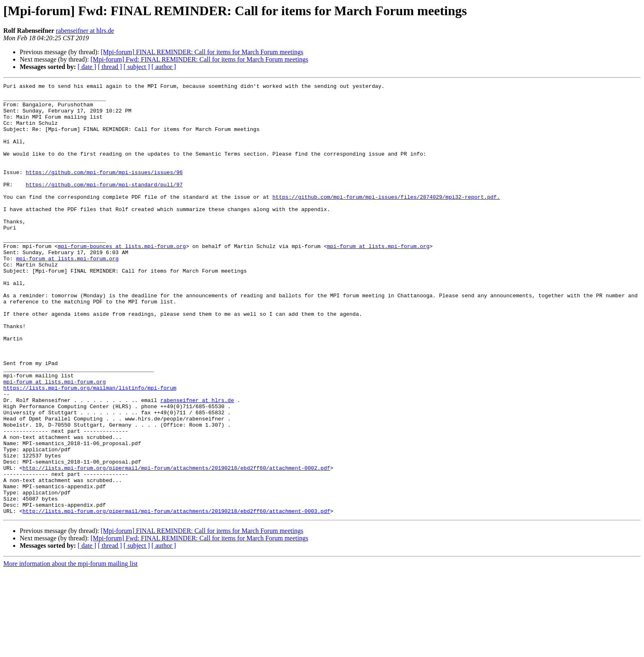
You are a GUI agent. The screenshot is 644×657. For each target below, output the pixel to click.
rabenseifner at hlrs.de (85, 31)
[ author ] (164, 67)
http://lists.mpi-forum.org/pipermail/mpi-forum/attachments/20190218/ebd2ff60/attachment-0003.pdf (176, 597)
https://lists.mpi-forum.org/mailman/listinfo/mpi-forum (90, 449)
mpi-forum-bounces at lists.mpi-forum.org (122, 279)
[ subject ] (137, 67)
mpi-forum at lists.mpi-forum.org (378, 279)
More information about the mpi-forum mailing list (70, 650)
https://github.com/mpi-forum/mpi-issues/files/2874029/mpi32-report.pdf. (386, 220)
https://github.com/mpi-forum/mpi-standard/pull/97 (104, 205)
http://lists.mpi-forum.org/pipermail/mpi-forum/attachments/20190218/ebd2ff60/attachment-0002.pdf (176, 545)
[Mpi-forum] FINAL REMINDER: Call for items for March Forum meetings (202, 52)
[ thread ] (110, 67)
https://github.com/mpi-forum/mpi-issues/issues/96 (104, 191)
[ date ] (87, 67)
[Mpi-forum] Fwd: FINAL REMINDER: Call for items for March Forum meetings (199, 59)
